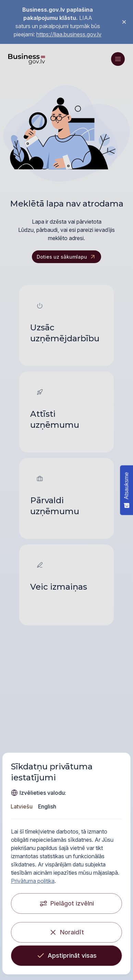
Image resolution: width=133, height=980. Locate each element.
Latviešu (22, 806)
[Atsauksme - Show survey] (126, 490)
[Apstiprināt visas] (66, 956)
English (47, 806)
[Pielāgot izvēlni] (66, 904)
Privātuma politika (33, 881)
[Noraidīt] (66, 932)
